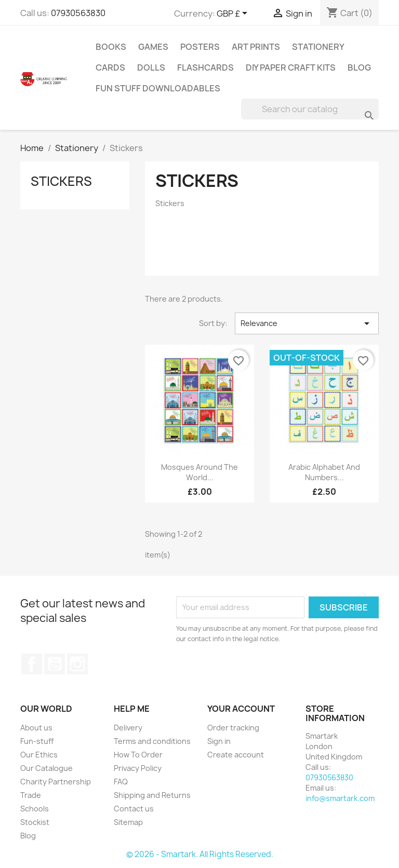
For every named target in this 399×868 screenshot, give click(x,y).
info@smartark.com (340, 798)
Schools (35, 809)
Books (111, 47)
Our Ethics (39, 755)
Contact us (134, 809)
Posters (200, 47)
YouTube (55, 664)
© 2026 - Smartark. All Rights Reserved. (200, 854)
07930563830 (78, 13)
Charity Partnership (56, 782)
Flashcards (205, 67)
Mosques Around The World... (199, 472)
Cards (110, 67)
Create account (236, 755)
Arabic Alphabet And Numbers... (324, 472)
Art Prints (256, 47)
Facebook (32, 664)
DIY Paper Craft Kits (291, 67)
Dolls (151, 67)
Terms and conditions (152, 741)
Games (153, 47)
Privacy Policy (138, 768)
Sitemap (128, 822)
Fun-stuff (37, 741)
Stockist (35, 822)
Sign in (219, 741)
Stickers (61, 181)
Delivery (128, 728)
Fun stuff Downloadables (158, 88)
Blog (359, 67)
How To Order (138, 755)
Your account (241, 709)
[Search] (310, 109)
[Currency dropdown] (234, 14)
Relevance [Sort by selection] (307, 323)
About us (36, 728)
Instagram (77, 664)
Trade (31, 795)
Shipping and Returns (152, 795)
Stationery (318, 47)
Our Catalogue (46, 768)
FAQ (121, 782)
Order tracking (233, 728)
